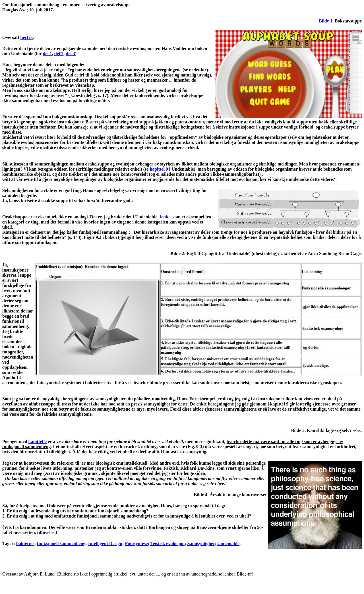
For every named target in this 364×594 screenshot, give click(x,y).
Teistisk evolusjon (167, 544)
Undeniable (228, 544)
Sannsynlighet (201, 544)
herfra (27, 37)
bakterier (25, 544)
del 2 (59, 54)
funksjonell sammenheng (61, 544)
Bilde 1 (326, 21)
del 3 (70, 54)
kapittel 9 (159, 169)
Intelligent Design (105, 544)
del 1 (47, 54)
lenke (165, 217)
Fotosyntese (136, 544)
